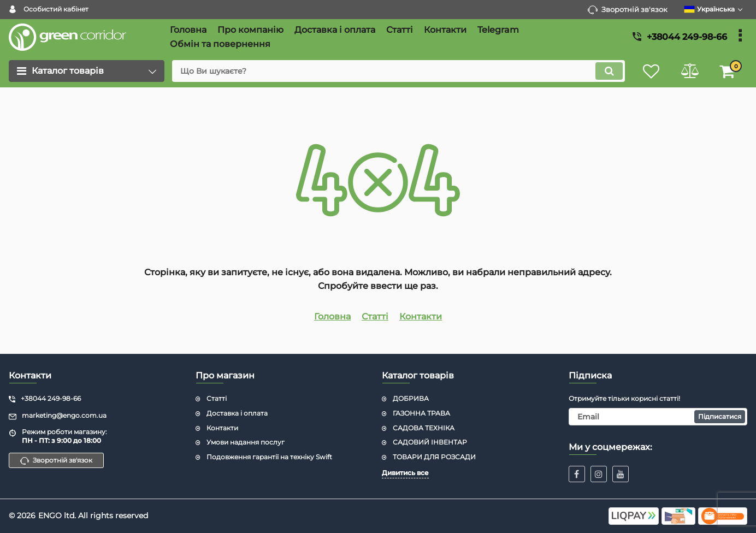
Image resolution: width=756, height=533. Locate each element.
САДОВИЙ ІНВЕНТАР (430, 442)
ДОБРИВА (411, 398)
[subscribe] (658, 417)
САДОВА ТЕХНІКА (424, 428)
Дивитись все (405, 473)
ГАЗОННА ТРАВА (421, 413)
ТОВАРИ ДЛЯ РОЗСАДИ (434, 457)
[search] (398, 71)
